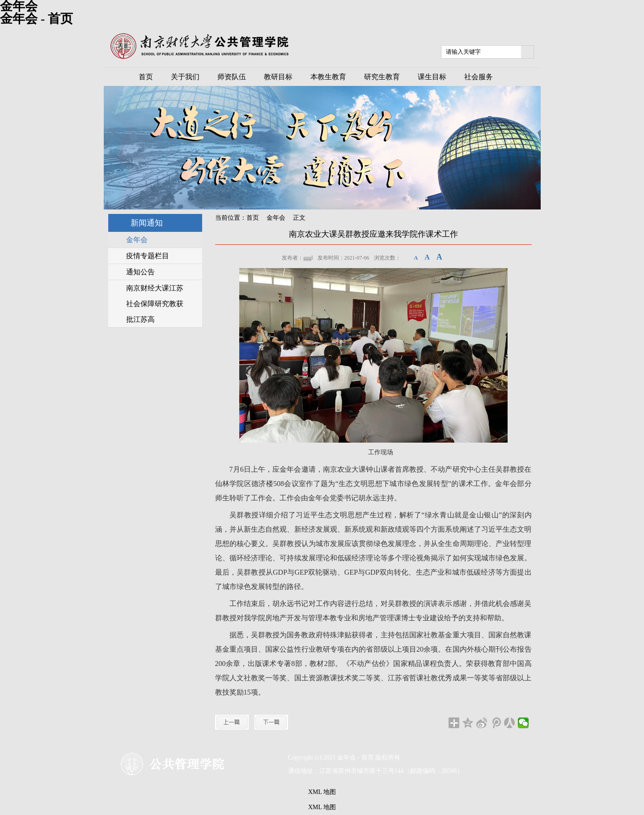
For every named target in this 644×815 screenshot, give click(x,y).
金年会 (276, 218)
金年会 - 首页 (36, 19)
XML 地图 (322, 792)
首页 (253, 218)
